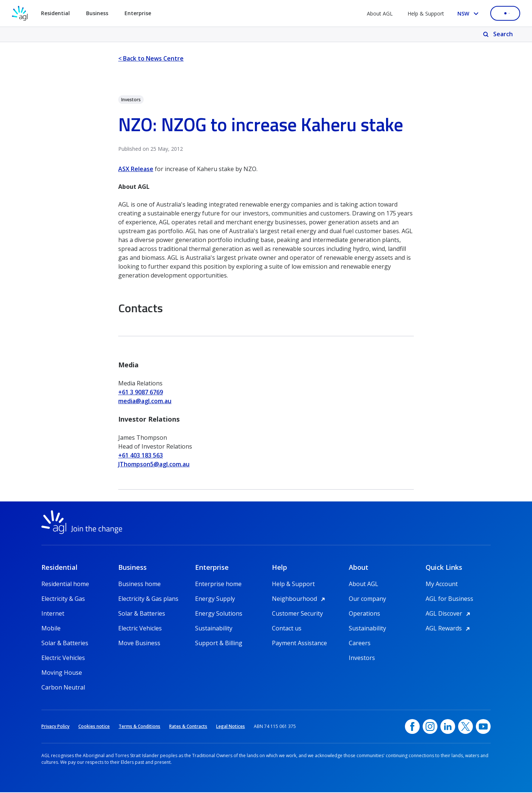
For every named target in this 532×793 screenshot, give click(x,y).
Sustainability (214, 629)
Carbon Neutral (63, 688)
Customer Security (297, 614)
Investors (362, 658)
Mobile (51, 629)
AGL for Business (449, 599)
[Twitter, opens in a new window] (465, 727)
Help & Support (426, 13)
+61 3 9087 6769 (141, 392)
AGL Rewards (449, 629)
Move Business (139, 644)
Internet (53, 614)
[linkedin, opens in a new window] (448, 727)
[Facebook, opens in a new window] (412, 727)
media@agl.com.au (145, 401)
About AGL (380, 13)
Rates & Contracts (188, 727)
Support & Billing (219, 644)
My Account (442, 585)
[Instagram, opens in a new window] (430, 727)
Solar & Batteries (65, 644)
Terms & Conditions (139, 727)
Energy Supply (215, 599)
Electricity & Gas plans (148, 599)
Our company (367, 599)
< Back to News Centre (151, 58)
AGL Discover (449, 614)
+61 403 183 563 (141, 455)
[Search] (499, 34)
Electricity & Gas (63, 599)
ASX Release (136, 169)
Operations (364, 614)
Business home (139, 585)
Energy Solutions (219, 614)
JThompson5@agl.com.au (154, 464)
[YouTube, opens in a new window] (483, 727)
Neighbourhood (300, 599)
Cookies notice (94, 727)
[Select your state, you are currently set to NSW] (469, 13)
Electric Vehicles (63, 658)
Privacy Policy (55, 727)
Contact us (287, 629)
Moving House (62, 673)
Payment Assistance (299, 644)
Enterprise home (218, 585)
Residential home (65, 585)
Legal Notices (231, 727)
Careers (360, 644)
